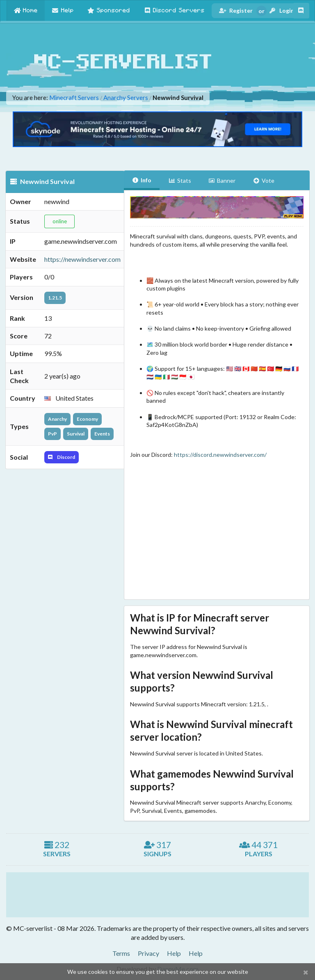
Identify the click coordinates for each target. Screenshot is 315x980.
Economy (87, 419)
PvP (52, 434)
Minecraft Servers (74, 98)
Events (102, 434)
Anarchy (57, 419)
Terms (121, 953)
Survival (76, 434)
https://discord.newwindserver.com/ (220, 455)
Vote (264, 180)
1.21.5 (55, 298)
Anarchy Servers (126, 98)
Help (174, 953)
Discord (62, 457)
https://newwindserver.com (82, 259)
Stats (180, 180)
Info (142, 180)
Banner (222, 180)
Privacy (148, 953)
